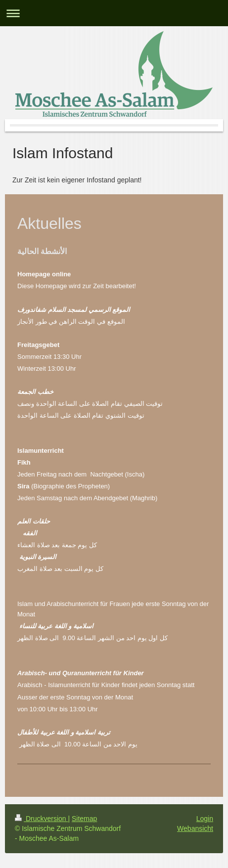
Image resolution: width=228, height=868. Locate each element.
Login (205, 819)
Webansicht (195, 828)
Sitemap (84, 819)
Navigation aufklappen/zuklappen (114, 13)
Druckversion (41, 819)
